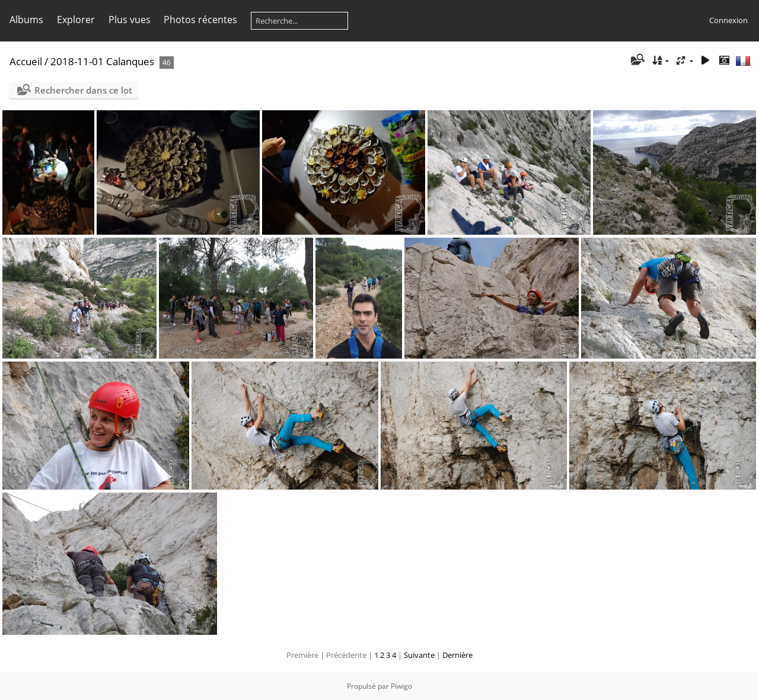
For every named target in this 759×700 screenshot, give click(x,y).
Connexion (728, 20)
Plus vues (130, 20)
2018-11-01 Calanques (102, 61)
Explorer (76, 20)
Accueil (26, 61)
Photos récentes (200, 20)
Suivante (419, 655)
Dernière (457, 655)
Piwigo (401, 686)
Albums (26, 20)
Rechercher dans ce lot (83, 90)
